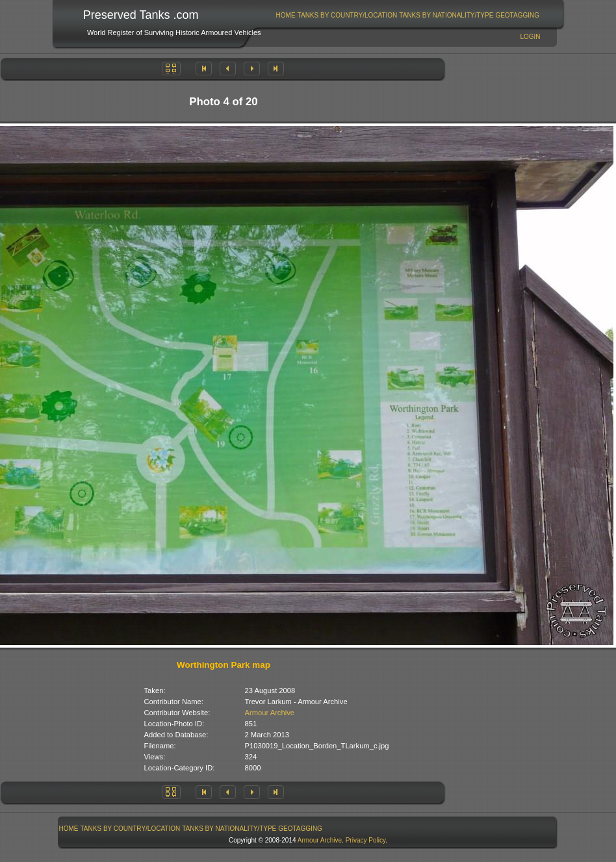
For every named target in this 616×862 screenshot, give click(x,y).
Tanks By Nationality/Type (446, 15)
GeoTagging (517, 15)
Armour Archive (270, 713)
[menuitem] (286, 15)
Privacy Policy (366, 840)
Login (530, 37)
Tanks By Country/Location (348, 15)
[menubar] (407, 15)
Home (286, 15)
